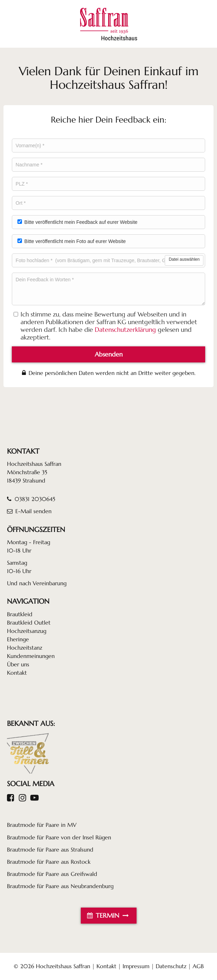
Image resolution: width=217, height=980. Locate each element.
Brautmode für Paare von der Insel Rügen (59, 837)
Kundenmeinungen (31, 656)
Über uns (18, 664)
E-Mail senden (29, 511)
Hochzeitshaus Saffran (63, 966)
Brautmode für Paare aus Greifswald (52, 874)
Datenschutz (171, 966)
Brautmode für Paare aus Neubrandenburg (60, 886)
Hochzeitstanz (25, 648)
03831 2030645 (31, 499)
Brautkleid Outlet (29, 622)
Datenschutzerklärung (125, 330)
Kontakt (17, 673)
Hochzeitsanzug (27, 631)
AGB (198, 966)
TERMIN (109, 916)
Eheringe (18, 639)
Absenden (109, 354)
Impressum (136, 966)
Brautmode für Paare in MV (42, 825)
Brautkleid (20, 614)
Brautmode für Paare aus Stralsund (50, 849)
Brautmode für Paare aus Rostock (49, 862)
